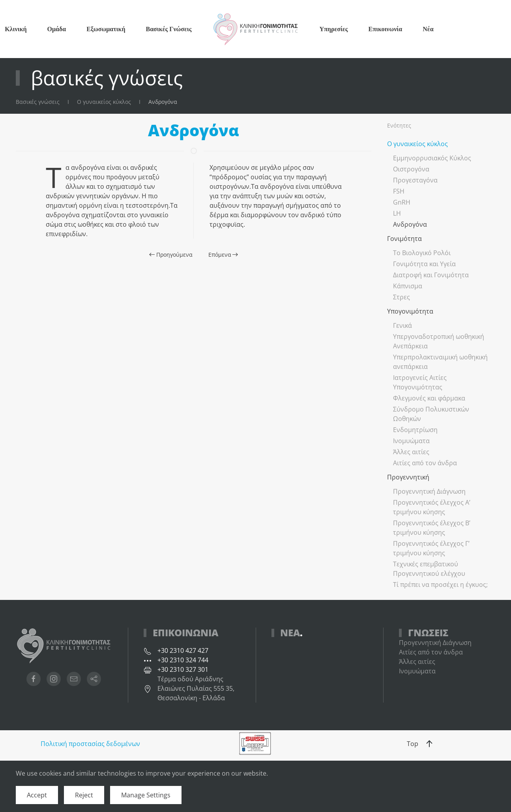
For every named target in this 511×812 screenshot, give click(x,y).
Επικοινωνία (386, 29)
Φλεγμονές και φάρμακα (429, 398)
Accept (37, 795)
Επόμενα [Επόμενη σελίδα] (223, 255)
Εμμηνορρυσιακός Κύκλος (432, 158)
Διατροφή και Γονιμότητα (431, 275)
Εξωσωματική (106, 29)
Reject (84, 795)
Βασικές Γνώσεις (168, 29)
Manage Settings (146, 795)
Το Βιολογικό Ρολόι (422, 253)
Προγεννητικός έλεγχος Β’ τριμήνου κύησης (432, 528)
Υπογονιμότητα (410, 311)
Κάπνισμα (408, 286)
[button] (429, 744)
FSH (399, 191)
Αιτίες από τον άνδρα (425, 463)
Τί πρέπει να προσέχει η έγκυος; (440, 585)
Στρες (401, 297)
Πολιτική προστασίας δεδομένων (90, 744)
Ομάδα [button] (57, 29)
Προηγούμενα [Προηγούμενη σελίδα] (171, 255)
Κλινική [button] (16, 29)
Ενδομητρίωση (415, 430)
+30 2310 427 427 (183, 650)
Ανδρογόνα (410, 224)
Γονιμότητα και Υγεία (424, 264)
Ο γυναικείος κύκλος (417, 144)
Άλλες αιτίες (411, 452)
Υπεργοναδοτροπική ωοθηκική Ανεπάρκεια (439, 341)
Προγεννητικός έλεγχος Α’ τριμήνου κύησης (432, 507)
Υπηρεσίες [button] (334, 29)
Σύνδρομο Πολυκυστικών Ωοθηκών (431, 414)
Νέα (428, 29)
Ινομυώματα (411, 441)
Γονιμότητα (404, 239)
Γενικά (402, 325)
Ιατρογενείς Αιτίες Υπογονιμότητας (420, 382)
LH (397, 213)
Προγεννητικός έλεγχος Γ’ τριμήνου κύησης (431, 548)
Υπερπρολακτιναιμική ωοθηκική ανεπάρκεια (440, 362)
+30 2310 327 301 (183, 669)
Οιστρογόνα (411, 169)
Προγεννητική (408, 477)
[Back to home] (256, 29)
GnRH (402, 202)
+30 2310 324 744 (183, 660)
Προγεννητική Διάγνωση (429, 491)
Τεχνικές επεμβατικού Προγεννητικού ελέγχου (429, 569)
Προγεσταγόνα (415, 180)
